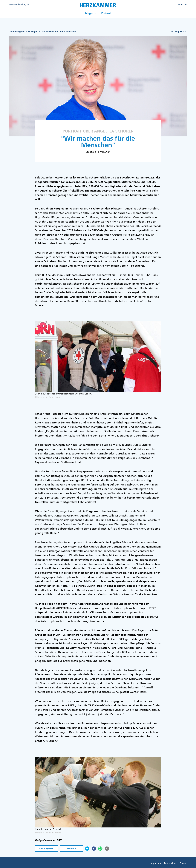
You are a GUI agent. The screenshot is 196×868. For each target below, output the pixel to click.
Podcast (106, 13)
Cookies (183, 863)
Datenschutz (170, 863)
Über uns (183, 4)
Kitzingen (33, 31)
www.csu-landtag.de (19, 4)
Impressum (156, 863)
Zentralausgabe (17, 31)
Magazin (91, 13)
